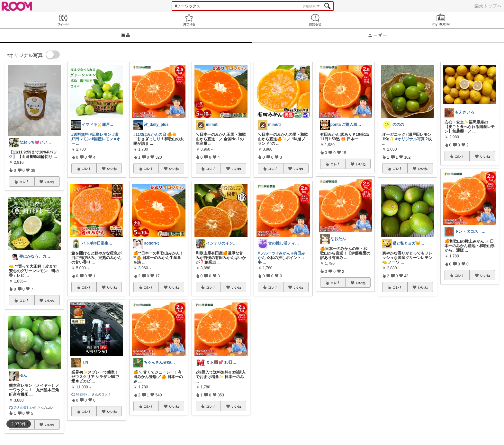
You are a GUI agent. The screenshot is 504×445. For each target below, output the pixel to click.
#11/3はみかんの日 (150, 134)
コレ (24, 182)
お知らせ (315, 20)
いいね (50, 182)
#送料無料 (80, 134)
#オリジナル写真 (410, 139)
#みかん (283, 253)
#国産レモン (102, 139)
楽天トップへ (488, 6)
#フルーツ (267, 253)
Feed (63, 20)
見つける (189, 20)
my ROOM (441, 20)
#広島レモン (101, 134)
